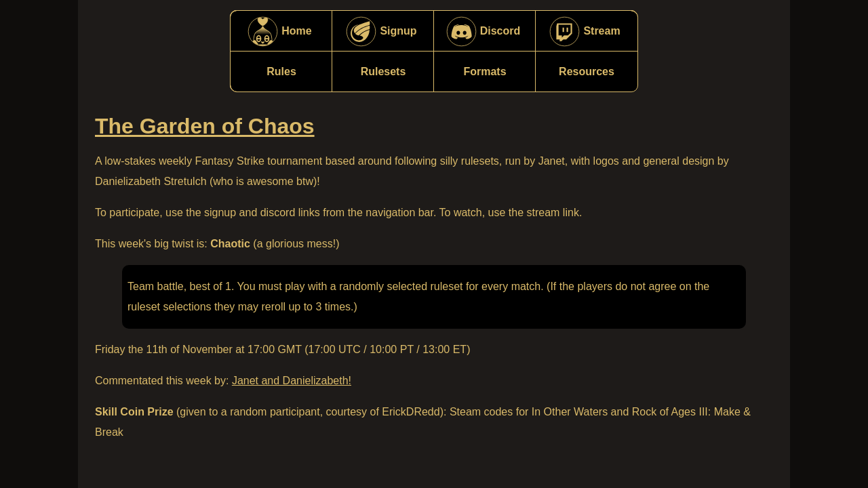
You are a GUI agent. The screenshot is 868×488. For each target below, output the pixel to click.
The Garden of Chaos (205, 126)
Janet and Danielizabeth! (292, 381)
